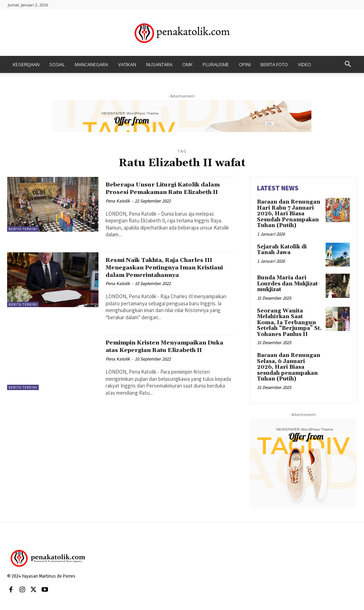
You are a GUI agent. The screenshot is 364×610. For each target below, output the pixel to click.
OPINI (245, 64)
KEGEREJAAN (26, 64)
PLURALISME (216, 64)
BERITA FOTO (274, 64)
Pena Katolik (118, 208)
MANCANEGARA (91, 64)
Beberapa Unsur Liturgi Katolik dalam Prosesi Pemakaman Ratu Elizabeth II (165, 192)
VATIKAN (127, 64)
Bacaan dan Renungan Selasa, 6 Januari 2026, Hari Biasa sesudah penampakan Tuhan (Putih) (288, 361)
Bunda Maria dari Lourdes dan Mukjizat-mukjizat (287, 281)
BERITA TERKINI (23, 229)
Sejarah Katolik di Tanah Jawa (281, 247)
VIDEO (304, 64)
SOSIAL (57, 64)
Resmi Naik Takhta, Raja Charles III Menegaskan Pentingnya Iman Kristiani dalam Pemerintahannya (167, 275)
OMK (188, 64)
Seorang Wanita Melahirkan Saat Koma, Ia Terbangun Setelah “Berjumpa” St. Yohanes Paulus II (289, 319)
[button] (348, 65)
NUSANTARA (159, 64)
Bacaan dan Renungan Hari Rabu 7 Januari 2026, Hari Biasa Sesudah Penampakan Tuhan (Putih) (286, 213)
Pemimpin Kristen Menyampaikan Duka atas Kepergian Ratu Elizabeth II (168, 357)
